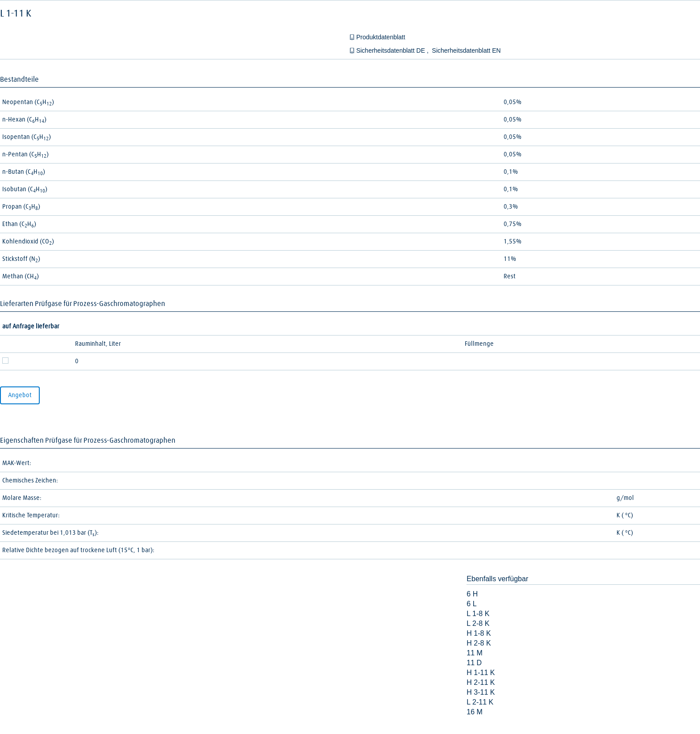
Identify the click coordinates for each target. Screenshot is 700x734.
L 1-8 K (478, 614)
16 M (475, 712)
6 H (472, 594)
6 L (471, 604)
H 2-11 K (481, 682)
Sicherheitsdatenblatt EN (467, 50)
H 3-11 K (481, 692)
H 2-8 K (479, 643)
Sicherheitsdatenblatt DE (392, 50)
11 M (475, 653)
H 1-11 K (481, 673)
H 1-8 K (479, 633)
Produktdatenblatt (381, 37)
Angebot (20, 395)
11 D (474, 663)
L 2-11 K (480, 702)
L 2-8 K (478, 623)
